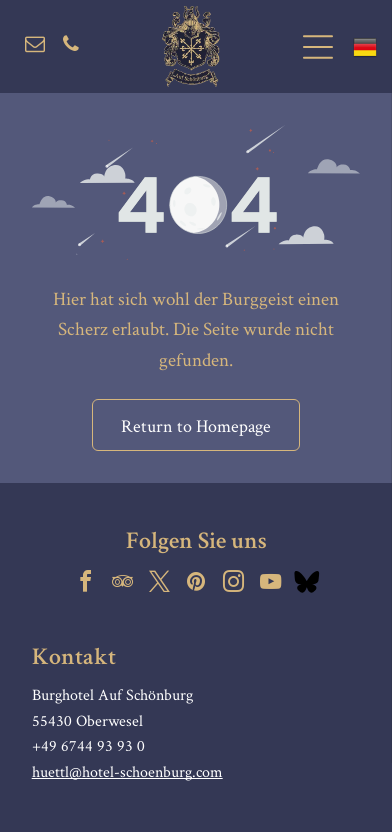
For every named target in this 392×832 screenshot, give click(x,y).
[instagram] (233, 584)
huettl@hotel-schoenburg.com (127, 771)
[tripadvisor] (122, 584)
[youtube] (270, 584)
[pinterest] (196, 584)
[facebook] (85, 584)
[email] (35, 46)
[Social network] (307, 584)
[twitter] (159, 584)
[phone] (71, 46)
